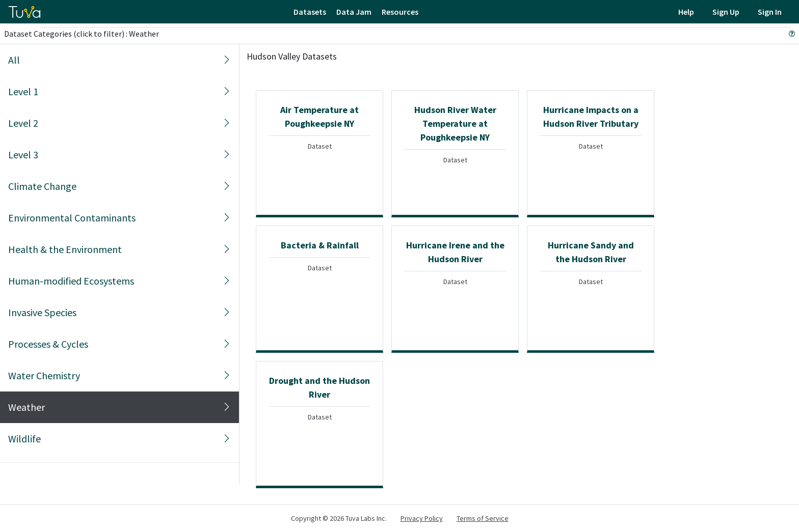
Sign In (770, 12)
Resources (400, 12)
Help (686, 12)
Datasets (310, 12)
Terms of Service (483, 518)
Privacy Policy (422, 518)
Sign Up (726, 12)
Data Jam (354, 12)
